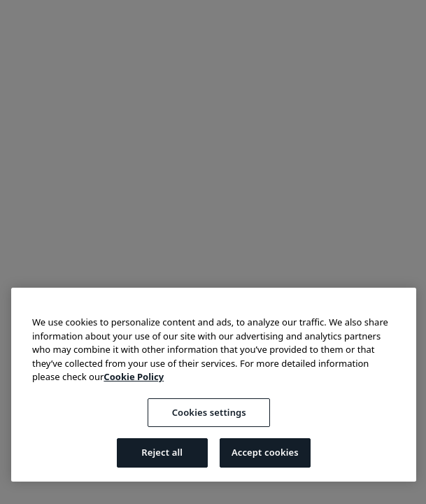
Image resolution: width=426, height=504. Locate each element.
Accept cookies (265, 452)
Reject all (162, 452)
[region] (214, 385)
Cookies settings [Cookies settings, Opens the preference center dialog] (209, 412)
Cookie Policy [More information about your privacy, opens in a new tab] (134, 377)
